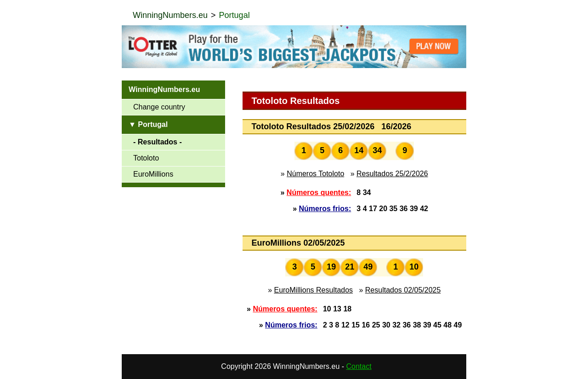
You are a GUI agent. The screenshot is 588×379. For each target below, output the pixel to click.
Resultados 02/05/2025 (403, 290)
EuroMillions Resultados (313, 290)
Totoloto (146, 158)
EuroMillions (153, 174)
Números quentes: (319, 192)
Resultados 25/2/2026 (392, 174)
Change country (159, 107)
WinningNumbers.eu (170, 15)
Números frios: (325, 209)
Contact (359, 366)
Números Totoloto (315, 174)
